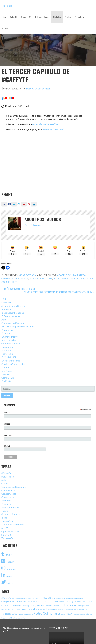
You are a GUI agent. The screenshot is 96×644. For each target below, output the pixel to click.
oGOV (5, 528)
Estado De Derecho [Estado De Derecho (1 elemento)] (7, 606)
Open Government (11, 531)
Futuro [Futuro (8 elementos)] (41, 605)
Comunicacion (9, 490)
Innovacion (36, 279)
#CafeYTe (25, 275)
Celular (7, 446)
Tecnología (7, 354)
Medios (5, 367)
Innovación (7, 347)
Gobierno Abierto (11, 343)
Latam (48, 279)
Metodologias (9, 340)
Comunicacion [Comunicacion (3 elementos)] (32, 602)
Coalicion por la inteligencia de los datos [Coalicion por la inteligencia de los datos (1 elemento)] (67, 598)
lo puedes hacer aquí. (53, 129)
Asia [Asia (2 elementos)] (41, 598)
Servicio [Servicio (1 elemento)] (10, 618)
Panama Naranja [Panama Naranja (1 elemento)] (28, 614)
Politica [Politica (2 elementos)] (68, 614)
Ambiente (6, 309)
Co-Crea (8, 6)
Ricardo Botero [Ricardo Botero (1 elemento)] (82, 614)
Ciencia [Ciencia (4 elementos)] (52, 598)
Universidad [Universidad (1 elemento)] (21, 618)
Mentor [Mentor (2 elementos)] (63, 609)
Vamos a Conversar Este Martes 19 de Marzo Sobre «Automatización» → (59, 292)
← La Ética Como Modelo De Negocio (19, 289)
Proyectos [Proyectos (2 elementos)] (74, 614)
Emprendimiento (10, 337)
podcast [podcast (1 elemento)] (63, 614)
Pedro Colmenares (38, 89)
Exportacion (20, 279)
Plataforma (7, 330)
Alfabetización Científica (14, 306)
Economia (6, 501)
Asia (34, 275)
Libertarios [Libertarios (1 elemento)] (56, 610)
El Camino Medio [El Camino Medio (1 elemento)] (88, 602)
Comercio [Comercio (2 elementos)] (82, 598)
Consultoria (7, 497)
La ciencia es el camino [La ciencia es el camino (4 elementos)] (18, 609)
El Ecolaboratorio (11, 316)
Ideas (4, 518)
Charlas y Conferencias (13, 364)
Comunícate (80, 17)
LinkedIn (8, 575)
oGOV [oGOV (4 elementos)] (14, 614)
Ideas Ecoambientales (13, 313)
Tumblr (6, 554)
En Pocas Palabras (42, 17)
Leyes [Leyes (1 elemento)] (51, 610)
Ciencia (5, 483)
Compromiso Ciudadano (14, 323)
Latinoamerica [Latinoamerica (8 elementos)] (42, 609)
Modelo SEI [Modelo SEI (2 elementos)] (69, 609)
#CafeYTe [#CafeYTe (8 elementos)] (6, 598)
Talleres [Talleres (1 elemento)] (15, 618)
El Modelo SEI (26, 17)
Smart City (7, 535)
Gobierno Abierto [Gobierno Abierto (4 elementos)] (52, 606)
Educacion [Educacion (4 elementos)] (78, 602)
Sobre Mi (14, 17)
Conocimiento (9, 494)
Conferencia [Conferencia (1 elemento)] (41, 602)
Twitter (8, 582)
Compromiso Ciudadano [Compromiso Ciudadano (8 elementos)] (14, 601)
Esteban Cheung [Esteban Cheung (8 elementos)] (21, 605)
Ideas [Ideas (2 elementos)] (62, 606)
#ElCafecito (8, 477)
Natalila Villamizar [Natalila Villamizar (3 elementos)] (81, 609)
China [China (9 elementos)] (46, 598)
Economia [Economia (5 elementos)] (58, 602)
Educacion (7, 504)
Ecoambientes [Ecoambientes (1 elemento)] (49, 602)
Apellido (8, 435)
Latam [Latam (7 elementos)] (31, 609)
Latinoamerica (62, 279)
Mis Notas (57, 17)
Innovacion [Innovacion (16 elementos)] (71, 605)
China (73, 275)
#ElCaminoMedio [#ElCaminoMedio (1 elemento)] (17, 598)
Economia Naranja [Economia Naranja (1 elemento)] (68, 602)
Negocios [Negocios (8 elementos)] (6, 614)
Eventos (68, 17)
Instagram (8, 568)
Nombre (8, 424)
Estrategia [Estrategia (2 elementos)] (33, 606)
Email (7, 413)
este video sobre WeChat (45, 124)
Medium (8, 561)
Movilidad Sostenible (12, 524)
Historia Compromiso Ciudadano (18, 326)
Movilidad (7, 350)
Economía (6, 333)
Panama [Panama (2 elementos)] (20, 614)
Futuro (5, 511)
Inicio (4, 17)
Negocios (78, 279)
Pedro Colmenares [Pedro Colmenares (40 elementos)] (47, 613)
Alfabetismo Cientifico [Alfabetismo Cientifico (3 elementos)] (30, 598)
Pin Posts (6, 28)
